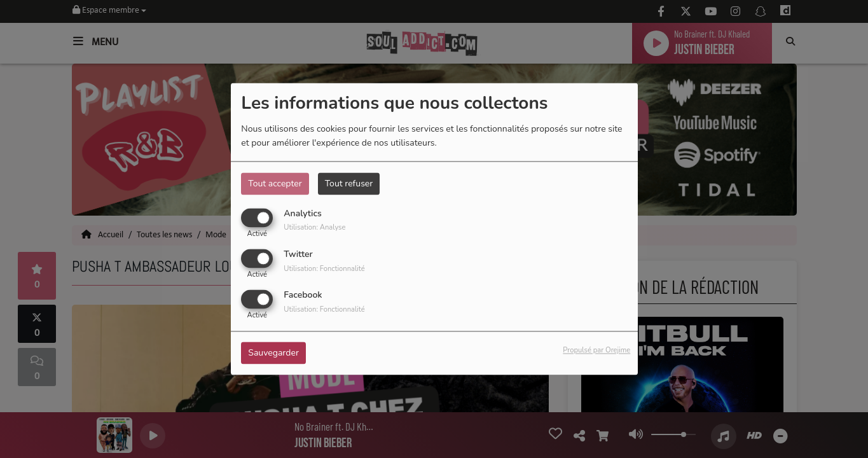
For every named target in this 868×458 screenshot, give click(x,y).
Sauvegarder (273, 353)
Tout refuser (349, 184)
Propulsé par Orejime (596, 351)
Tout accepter (275, 184)
